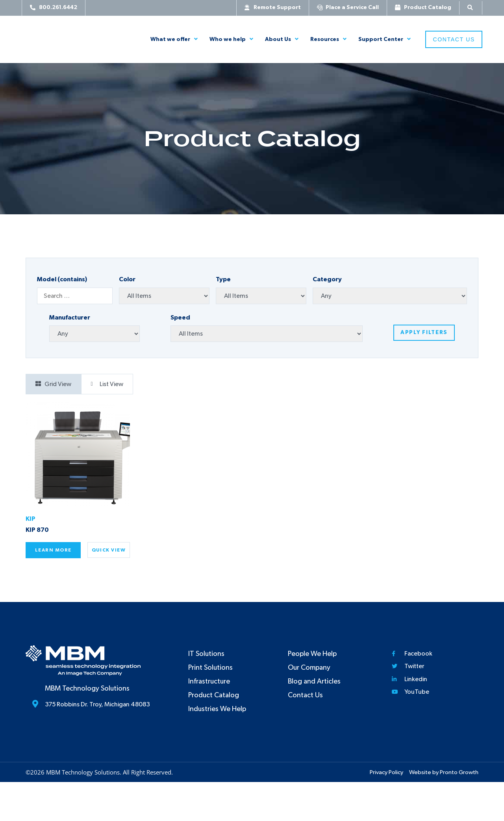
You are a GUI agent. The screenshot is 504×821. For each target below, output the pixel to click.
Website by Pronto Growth (444, 772)
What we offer (174, 39)
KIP (31, 519)
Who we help (231, 39)
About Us (282, 39)
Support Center (384, 39)
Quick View (109, 550)
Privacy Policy (386, 772)
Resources (328, 39)
